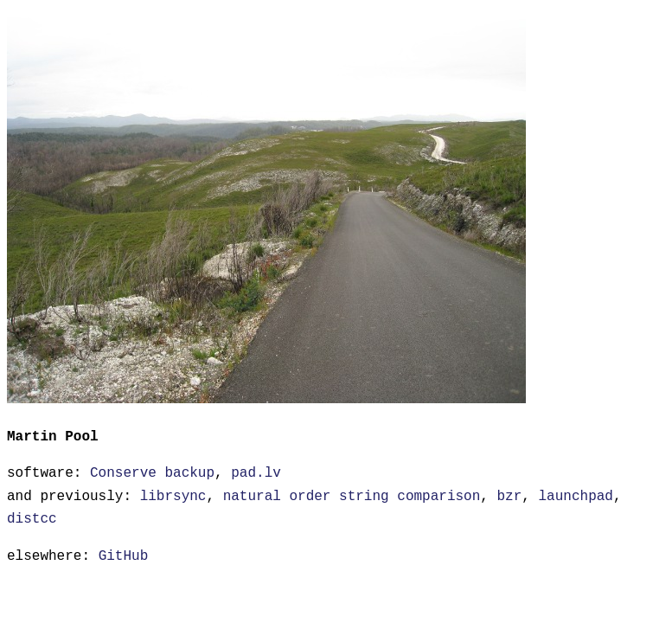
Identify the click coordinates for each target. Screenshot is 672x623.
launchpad (575, 495)
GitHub (124, 555)
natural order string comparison (352, 495)
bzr (509, 495)
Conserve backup (152, 472)
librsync (173, 495)
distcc (32, 517)
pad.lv (256, 472)
